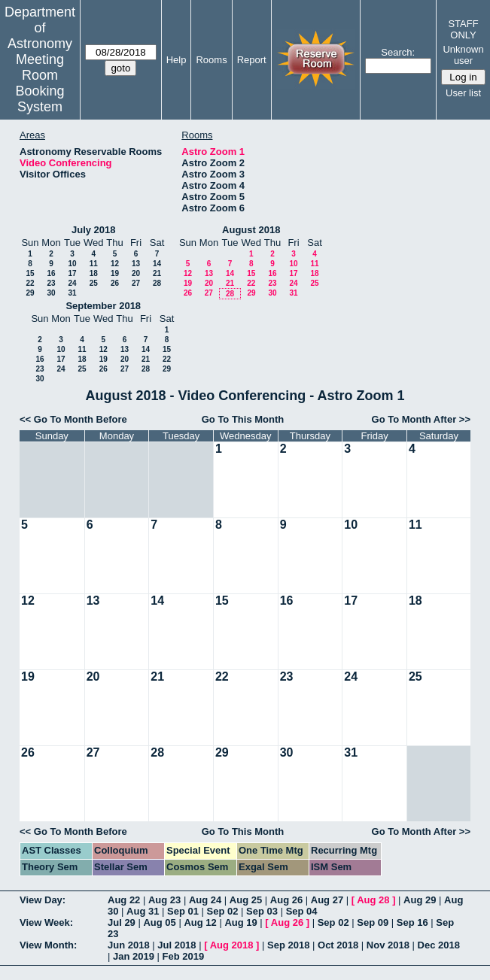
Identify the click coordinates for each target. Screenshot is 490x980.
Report (252, 60)
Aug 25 (246, 900)
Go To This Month (243, 419)
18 (94, 273)
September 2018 (103, 306)
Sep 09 (373, 922)
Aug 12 (200, 922)
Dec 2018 (439, 945)
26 (115, 283)
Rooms (211, 60)
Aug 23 (164, 900)
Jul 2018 (177, 945)
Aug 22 (124, 900)
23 (51, 283)
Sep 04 (302, 911)
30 (51, 293)
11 (94, 264)
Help (177, 60)
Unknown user (463, 55)
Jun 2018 (129, 945)
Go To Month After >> (421, 419)
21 (157, 273)
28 (157, 283)
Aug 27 (327, 900)
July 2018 (94, 230)
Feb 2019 (184, 956)
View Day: (43, 900)
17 (72, 273)
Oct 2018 (338, 945)
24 (72, 283)
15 (30, 273)
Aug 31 (143, 911)
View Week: (46, 922)
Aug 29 (420, 900)
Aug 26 (286, 900)
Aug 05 (159, 922)
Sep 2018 (288, 945)
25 (94, 283)
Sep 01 (183, 911)
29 (30, 293)
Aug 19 (240, 922)
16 (51, 273)
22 (30, 283)
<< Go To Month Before (73, 419)
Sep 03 (262, 911)
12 (115, 264)
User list (463, 93)
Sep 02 (223, 911)
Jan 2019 (134, 956)
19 (115, 273)
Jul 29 (122, 922)
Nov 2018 (388, 945)
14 (157, 264)
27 (136, 283)
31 (72, 293)
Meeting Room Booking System (40, 83)
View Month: (48, 945)
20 (136, 273)
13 (136, 264)
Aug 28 (373, 900)
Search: (398, 52)
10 (72, 264)
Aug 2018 (232, 945)
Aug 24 (205, 900)
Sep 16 (412, 922)
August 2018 (251, 230)
